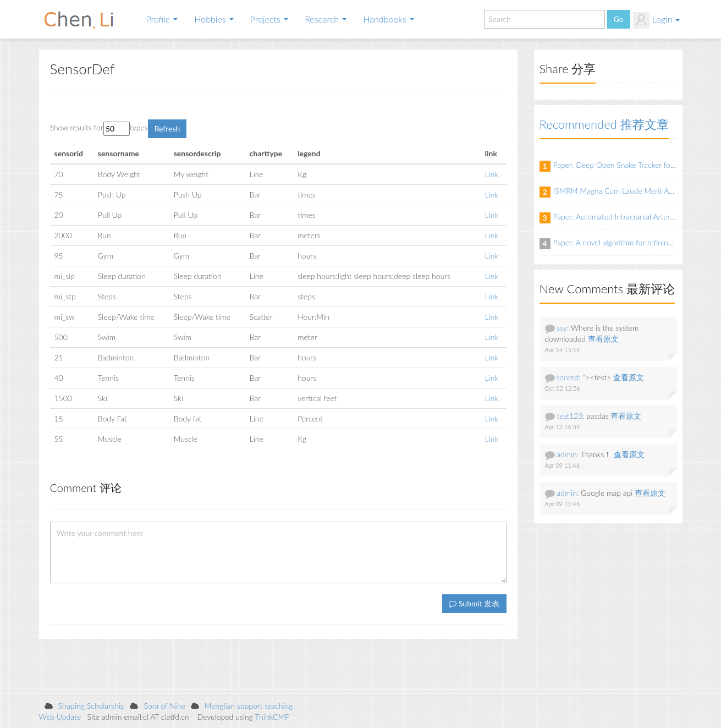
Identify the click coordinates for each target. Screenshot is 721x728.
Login (656, 20)
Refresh (167, 128)
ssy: (563, 328)
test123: (571, 416)
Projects (269, 19)
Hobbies (214, 19)
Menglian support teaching (249, 706)
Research (326, 19)
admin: (568, 454)
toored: (568, 377)
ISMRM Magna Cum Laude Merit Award (619, 191)
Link (492, 174)
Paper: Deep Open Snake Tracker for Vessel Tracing (637, 165)
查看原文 (603, 339)
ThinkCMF (272, 717)
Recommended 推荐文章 (604, 124)
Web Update (60, 717)
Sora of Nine (164, 706)
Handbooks (389, 19)
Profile (162, 19)
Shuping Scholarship (92, 706)
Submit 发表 (474, 603)
